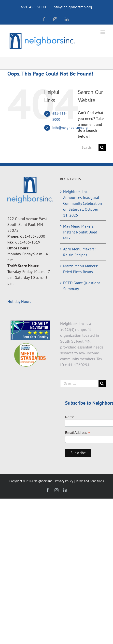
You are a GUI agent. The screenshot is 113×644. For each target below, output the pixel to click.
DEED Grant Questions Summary (82, 286)
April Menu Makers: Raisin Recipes (79, 252)
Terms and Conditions (90, 481)
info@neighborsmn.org (70, 128)
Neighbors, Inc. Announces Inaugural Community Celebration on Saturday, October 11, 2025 (83, 203)
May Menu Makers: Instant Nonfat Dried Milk (80, 232)
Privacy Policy (64, 481)
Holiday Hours (19, 301)
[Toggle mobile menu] (103, 32)
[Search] (102, 148)
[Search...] (88, 148)
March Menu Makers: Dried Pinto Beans (81, 269)
